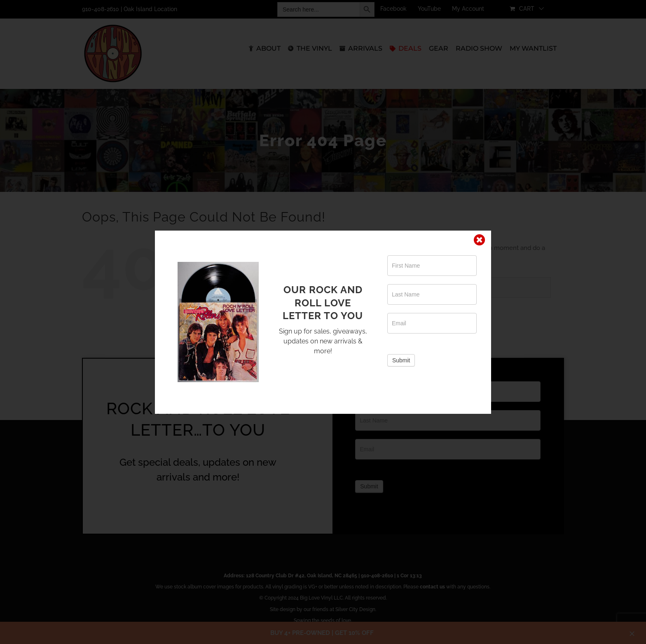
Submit (401, 360)
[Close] (480, 240)
